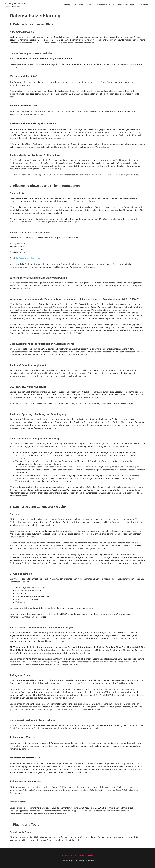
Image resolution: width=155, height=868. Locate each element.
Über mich (79, 5)
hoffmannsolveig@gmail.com (30, 258)
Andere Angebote (126, 5)
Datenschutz (67, 855)
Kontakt (91, 855)
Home (67, 5)
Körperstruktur (104, 5)
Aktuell (90, 5)
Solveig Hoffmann (16, 3)
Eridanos (144, 5)
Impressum (80, 855)
